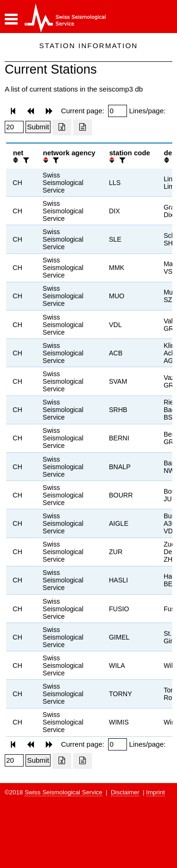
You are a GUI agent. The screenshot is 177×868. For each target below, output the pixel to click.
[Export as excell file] (62, 127)
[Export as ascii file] (83, 127)
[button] (11, 19)
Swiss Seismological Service (63, 792)
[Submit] (38, 127)
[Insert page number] (118, 111)
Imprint (156, 792)
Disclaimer (125, 792)
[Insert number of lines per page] (14, 127)
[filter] (25, 160)
